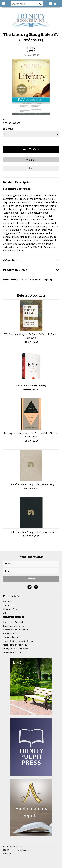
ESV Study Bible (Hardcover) (31, 385)
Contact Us (8, 605)
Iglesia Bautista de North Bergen (18, 641)
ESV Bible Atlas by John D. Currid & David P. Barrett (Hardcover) (31, 336)
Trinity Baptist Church (13, 652)
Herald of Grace (11, 634)
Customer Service (11, 609)
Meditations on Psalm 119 (15, 645)
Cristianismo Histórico (14, 626)
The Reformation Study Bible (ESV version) (31, 532)
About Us (8, 602)
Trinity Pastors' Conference (16, 649)
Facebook (36, 587)
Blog (5, 613)
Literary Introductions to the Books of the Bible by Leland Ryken (31, 435)
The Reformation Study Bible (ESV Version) (31, 484)
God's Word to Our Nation (16, 630)
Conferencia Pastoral (13, 622)
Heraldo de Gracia (12, 637)
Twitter (30, 587)
